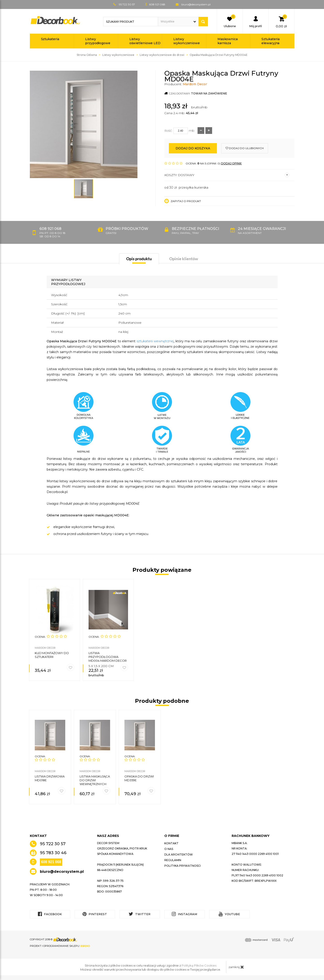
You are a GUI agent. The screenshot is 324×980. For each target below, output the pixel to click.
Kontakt (171, 843)
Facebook (50, 914)
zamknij (236, 967)
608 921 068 (51, 862)
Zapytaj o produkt (183, 201)
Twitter (140, 914)
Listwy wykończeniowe (187, 41)
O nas (169, 849)
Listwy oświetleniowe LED (145, 41)
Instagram (184, 914)
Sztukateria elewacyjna (271, 41)
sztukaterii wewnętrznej (155, 341)
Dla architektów (179, 854)
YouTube (229, 914)
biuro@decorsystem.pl (196, 4)
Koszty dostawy (227, 175)
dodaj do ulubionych (245, 148)
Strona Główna (87, 55)
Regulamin (173, 860)
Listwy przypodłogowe (98, 41)
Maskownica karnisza (228, 41)
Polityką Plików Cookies (199, 965)
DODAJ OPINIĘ (231, 163)
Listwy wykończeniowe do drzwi (162, 55)
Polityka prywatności (183, 866)
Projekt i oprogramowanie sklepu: (60, 946)
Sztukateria (50, 39)
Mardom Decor (195, 84)
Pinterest (95, 914)
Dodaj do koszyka (193, 148)
